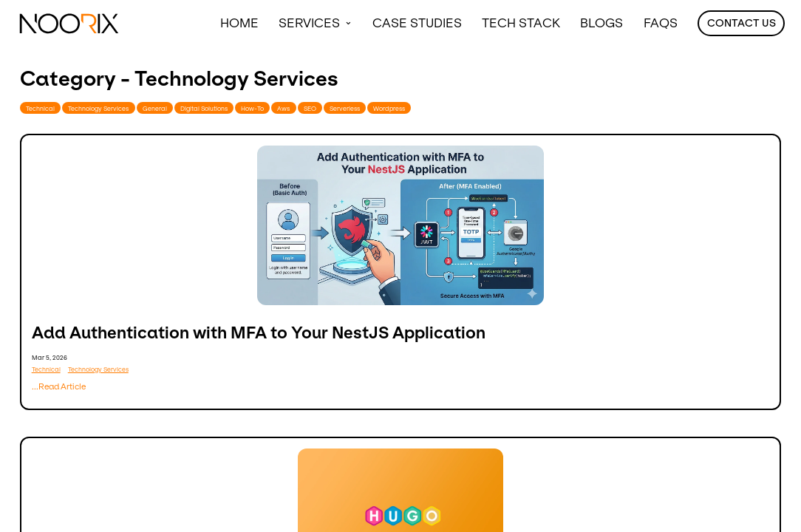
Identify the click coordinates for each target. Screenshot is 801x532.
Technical (40, 108)
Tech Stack (521, 23)
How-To (252, 108)
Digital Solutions (204, 108)
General (155, 108)
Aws (283, 108)
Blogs (601, 23)
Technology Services (98, 108)
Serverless (345, 108)
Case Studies (417, 23)
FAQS (661, 23)
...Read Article (59, 386)
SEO (310, 108)
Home (239, 23)
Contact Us (742, 23)
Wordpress (389, 108)
